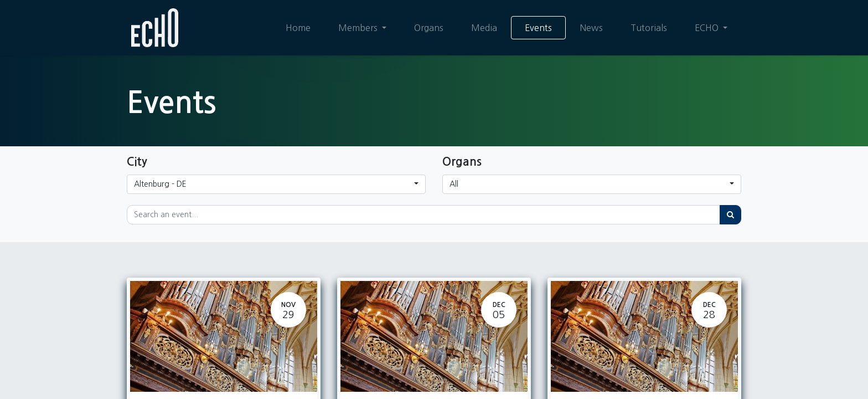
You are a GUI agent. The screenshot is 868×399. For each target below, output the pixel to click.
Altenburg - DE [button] (160, 184)
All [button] (454, 184)
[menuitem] (298, 28)
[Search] (730, 215)
